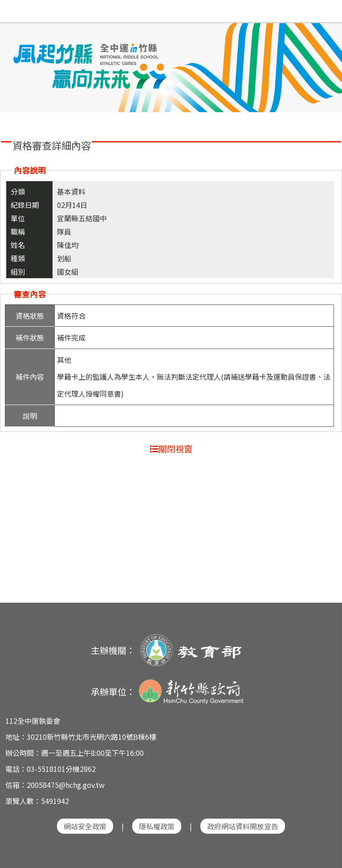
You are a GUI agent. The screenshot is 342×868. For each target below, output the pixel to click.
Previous (16, 61)
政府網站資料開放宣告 (243, 826)
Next (326, 61)
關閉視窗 (171, 449)
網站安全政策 (85, 826)
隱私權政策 (157, 826)
